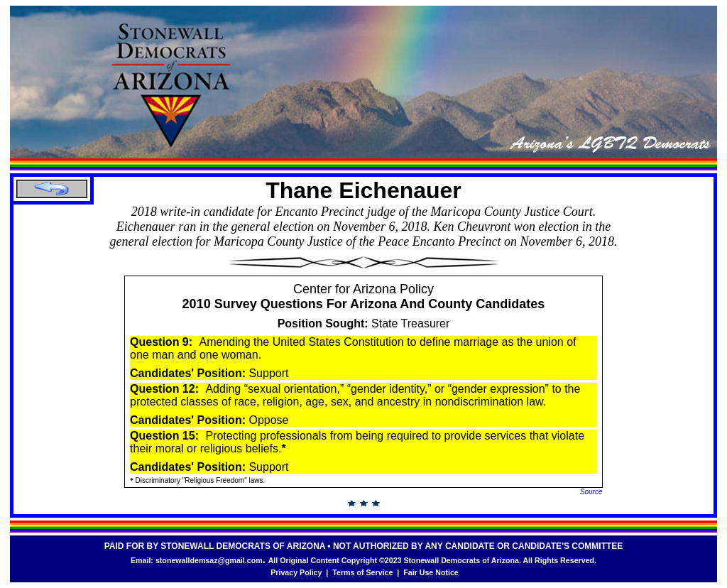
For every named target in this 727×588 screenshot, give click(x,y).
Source (591, 492)
